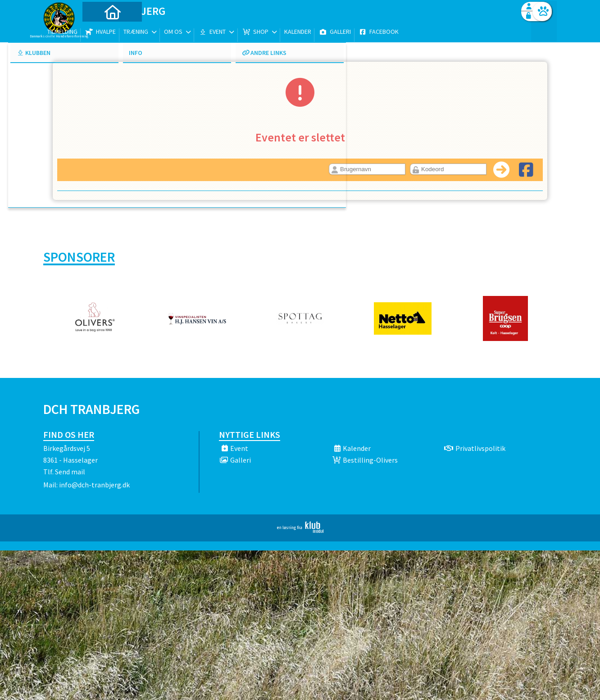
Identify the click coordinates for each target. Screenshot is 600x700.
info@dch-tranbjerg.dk (94, 485)
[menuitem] (100, 30)
